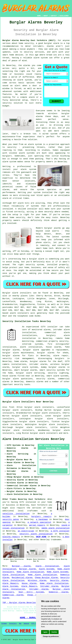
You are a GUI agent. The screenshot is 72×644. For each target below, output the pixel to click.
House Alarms (29, 583)
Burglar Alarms (21, 566)
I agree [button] (45, 632)
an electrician (26, 531)
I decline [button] (54, 632)
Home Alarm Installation (30, 572)
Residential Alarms (22, 578)
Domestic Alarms (59, 592)
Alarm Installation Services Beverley (33, 439)
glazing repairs (11, 537)
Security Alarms (59, 580)
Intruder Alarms (49, 586)
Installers (13, 624)
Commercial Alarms (13, 595)
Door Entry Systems (31, 592)
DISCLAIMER (64, 16)
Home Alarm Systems (58, 572)
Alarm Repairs (10, 583)
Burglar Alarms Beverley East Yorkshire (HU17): (29, 40)
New (20, 624)
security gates (11, 519)
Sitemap (4, 624)
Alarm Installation (47, 566)
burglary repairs (41, 517)
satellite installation (16, 514)
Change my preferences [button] (51, 636)
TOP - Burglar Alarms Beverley (19, 603)
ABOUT (46, 16)
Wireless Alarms (37, 580)
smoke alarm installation (55, 528)
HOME (39, 16)
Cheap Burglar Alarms (46, 578)
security (19, 384)
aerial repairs (37, 525)
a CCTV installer (60, 531)
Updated (26, 624)
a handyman (42, 519)
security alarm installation (36, 534)
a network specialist (39, 522)
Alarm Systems (47, 569)
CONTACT (54, 16)
